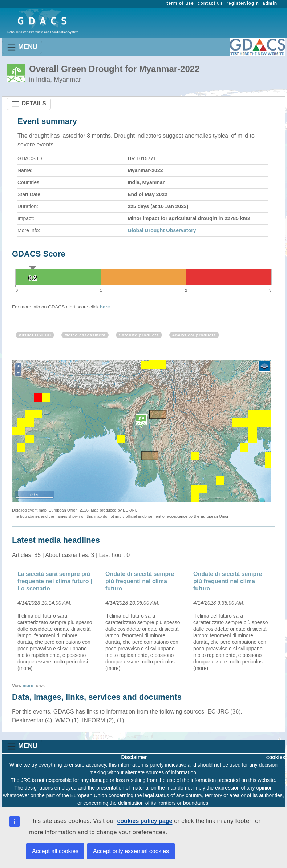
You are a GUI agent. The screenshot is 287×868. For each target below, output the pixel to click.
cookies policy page (145, 821)
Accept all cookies (55, 851)
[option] (56, 617)
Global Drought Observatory (162, 230)
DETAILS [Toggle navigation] (29, 104)
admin (270, 3)
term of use (180, 3)
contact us (210, 3)
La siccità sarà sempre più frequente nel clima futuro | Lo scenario (55, 581)
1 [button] (138, 678)
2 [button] (149, 678)
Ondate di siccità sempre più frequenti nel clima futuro (140, 581)
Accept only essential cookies (131, 851)
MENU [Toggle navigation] (22, 47)
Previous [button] (7, 617)
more (28, 686)
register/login (242, 3)
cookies (276, 757)
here (105, 307)
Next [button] (280, 617)
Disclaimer (134, 757)
